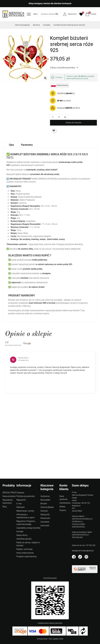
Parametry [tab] (27, 145)
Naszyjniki (45, 515)
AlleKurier (93, 569)
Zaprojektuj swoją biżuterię (28, 528)
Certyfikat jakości (24, 539)
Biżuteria (36, 25)
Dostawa (20, 493)
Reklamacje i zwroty (25, 511)
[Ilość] (59, 117)
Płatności (21, 507)
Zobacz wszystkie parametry (64, 68)
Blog (5, 507)
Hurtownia (45, 496)
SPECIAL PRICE (9, 493)
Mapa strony (22, 535)
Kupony (63, 510)
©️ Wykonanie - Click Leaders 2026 (50, 639)
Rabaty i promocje (24, 549)
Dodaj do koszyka (73, 123)
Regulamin (21, 500)
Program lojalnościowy (27, 556)
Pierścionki (45, 518)
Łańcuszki (45, 525)
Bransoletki (45, 500)
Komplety (47, 25)
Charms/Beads (47, 507)
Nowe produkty (9, 496)
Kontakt (20, 532)
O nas (19, 504)
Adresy (62, 507)
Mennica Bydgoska (22, 25)
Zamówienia (65, 503)
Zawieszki (45, 522)
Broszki (44, 504)
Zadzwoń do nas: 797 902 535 (84, 545)
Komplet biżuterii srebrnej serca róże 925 (69, 25)
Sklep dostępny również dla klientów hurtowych (50, 3)
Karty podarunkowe (25, 553)
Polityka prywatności (26, 496)
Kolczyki (44, 511)
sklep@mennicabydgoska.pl (83, 551)
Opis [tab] (11, 145)
